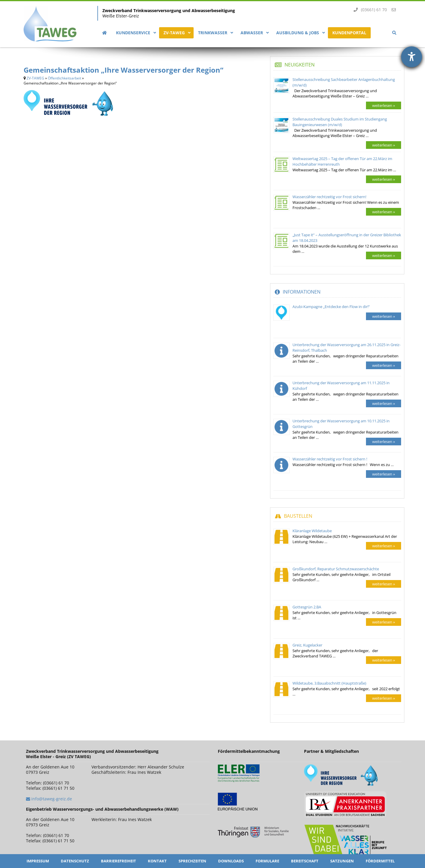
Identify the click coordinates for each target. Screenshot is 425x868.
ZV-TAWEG (35, 78)
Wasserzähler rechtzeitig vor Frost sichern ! (330, 459)
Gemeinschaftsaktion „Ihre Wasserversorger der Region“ (124, 70)
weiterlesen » (384, 105)
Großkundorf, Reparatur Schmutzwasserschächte (336, 569)
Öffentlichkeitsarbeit (64, 78)
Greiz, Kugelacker (307, 645)
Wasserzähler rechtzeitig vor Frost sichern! (329, 197)
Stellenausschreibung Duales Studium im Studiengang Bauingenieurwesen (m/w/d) (340, 122)
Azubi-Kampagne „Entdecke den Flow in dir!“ (331, 307)
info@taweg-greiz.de (52, 799)
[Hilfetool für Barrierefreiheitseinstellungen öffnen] (412, 57)
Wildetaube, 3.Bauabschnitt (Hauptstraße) (329, 683)
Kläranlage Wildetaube (312, 531)
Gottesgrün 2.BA (307, 607)
